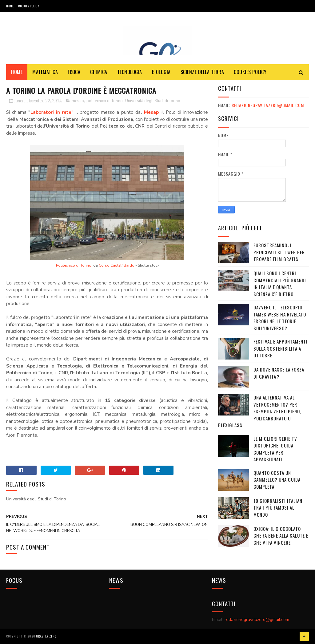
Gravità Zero (46, 636)
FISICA (74, 72)
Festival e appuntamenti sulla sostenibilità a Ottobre (281, 348)
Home (10, 6)
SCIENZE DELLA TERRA (202, 72)
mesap (78, 101)
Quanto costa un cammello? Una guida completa (277, 480)
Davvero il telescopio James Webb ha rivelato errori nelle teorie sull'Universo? (280, 318)
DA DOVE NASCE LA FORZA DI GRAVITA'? (279, 373)
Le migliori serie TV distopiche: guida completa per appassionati (275, 449)
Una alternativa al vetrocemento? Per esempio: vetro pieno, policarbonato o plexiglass (260, 411)
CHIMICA (99, 72)
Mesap (151, 112)
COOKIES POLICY (29, 6)
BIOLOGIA (161, 72)
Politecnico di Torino (74, 265)
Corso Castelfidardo (117, 265)
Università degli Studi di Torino (153, 101)
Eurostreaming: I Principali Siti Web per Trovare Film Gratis (279, 252)
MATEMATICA (45, 72)
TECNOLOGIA (130, 72)
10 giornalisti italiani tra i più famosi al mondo (279, 508)
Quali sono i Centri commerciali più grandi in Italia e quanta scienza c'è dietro (280, 284)
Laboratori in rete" (52, 112)
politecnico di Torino (105, 101)
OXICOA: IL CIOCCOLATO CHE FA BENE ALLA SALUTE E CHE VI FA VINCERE (281, 536)
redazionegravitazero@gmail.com (268, 105)
